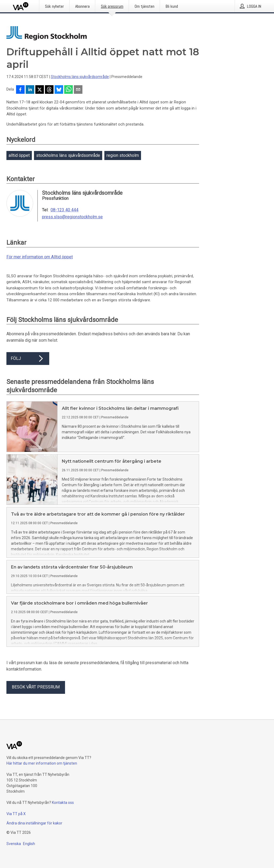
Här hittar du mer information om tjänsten (42, 763)
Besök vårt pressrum (36, 687)
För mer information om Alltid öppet (40, 257)
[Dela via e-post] (78, 90)
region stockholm (123, 155)
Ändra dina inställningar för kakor (34, 823)
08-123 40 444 (64, 210)
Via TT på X (16, 814)
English (29, 844)
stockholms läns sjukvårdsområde (68, 155)
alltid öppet (19, 155)
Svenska (14, 844)
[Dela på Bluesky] (59, 90)
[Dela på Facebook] (20, 90)
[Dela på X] (40, 90)
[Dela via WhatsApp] (68, 90)
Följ (28, 359)
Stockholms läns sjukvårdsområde (80, 77)
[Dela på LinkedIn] (30, 90)
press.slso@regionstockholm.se (72, 217)
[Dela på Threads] (49, 90)
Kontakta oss (63, 803)
